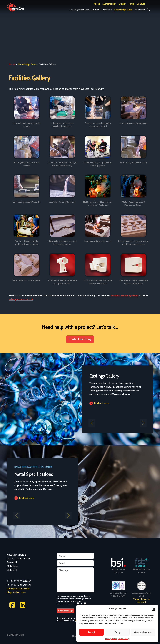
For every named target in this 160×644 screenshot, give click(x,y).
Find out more (102, 403)
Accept (91, 632)
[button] (154, 609)
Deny (117, 632)
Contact (141, 4)
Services (96, 10)
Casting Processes (79, 10)
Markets (107, 10)
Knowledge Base (123, 10)
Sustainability (109, 4)
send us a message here (125, 296)
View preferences (143, 632)
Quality (122, 4)
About (97, 4)
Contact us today (80, 339)
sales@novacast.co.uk (21, 299)
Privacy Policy (111, 639)
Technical (140, 10)
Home (12, 64)
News (131, 4)
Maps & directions (16, 592)
